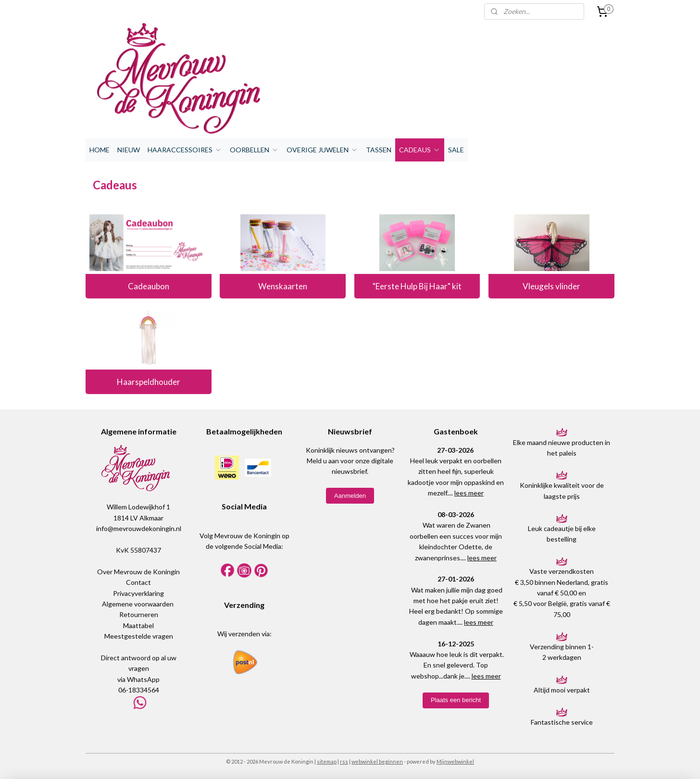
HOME (100, 150)
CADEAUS (420, 150)
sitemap (327, 761)
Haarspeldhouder (149, 382)
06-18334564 (139, 690)
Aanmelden (350, 496)
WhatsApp (143, 679)
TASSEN (379, 150)
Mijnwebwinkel (455, 761)
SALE (456, 150)
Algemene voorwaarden (138, 604)
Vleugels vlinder (551, 286)
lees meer (469, 493)
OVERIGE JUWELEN (322, 150)
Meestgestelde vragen (139, 636)
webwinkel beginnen (377, 761)
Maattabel (138, 625)
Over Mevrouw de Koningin (138, 572)
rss (344, 761)
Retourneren (139, 614)
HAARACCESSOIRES (185, 150)
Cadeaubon (149, 286)
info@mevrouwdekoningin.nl (139, 528)
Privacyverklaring (138, 593)
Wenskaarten (283, 286)
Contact (138, 582)
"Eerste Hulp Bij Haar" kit (417, 286)
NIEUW (129, 150)
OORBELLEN (254, 150)
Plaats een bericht (456, 700)
